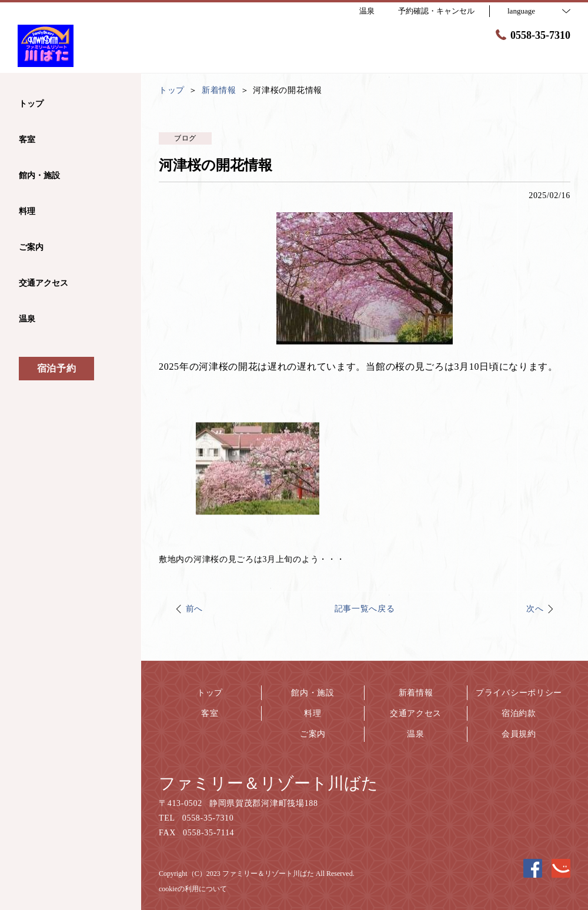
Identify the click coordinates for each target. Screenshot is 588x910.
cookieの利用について (193, 889)
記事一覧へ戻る (365, 609)
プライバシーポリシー (519, 693)
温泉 (415, 734)
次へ (535, 609)
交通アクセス (416, 713)
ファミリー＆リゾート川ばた (268, 783)
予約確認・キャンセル (436, 11)
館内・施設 (313, 693)
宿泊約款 (519, 713)
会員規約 (519, 734)
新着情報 (416, 693)
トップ (210, 693)
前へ (194, 609)
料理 (313, 713)
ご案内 (313, 734)
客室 (210, 713)
